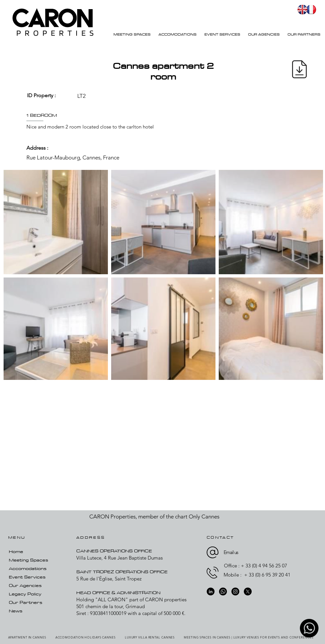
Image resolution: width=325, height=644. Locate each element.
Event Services (27, 577)
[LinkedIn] (211, 592)
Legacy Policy (25, 594)
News (16, 611)
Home (16, 551)
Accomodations (28, 568)
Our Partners (26, 602)
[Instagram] (235, 592)
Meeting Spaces (29, 560)
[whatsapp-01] (309, 628)
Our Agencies (25, 585)
